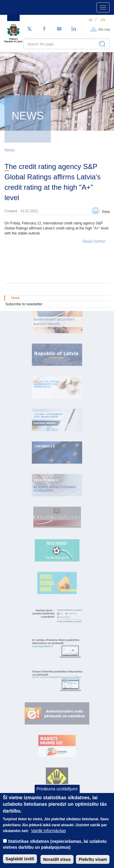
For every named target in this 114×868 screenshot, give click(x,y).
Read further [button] (94, 241)
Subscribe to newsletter (24, 304)
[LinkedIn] (74, 29)
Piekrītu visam (93, 862)
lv (91, 20)
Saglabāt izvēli (20, 862)
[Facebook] (44, 29)
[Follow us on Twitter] (29, 29)
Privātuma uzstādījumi (57, 792)
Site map (104, 29)
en (103, 20)
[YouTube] (59, 29)
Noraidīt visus (57, 862)
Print (106, 212)
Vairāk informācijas (48, 834)
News (10, 150)
